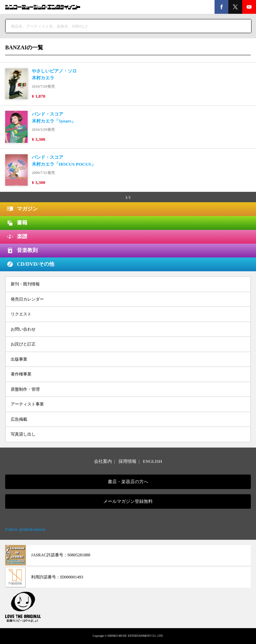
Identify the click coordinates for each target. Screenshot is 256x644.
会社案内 (103, 461)
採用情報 (127, 461)
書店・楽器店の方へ (128, 482)
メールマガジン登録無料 (128, 501)
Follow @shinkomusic (26, 529)
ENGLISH (153, 461)
